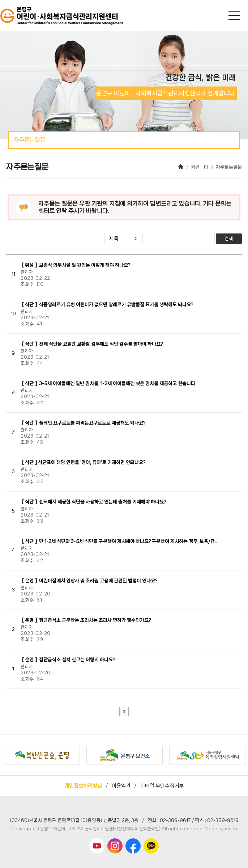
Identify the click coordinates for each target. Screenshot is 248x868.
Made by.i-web (221, 829)
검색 (229, 239)
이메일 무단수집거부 (162, 786)
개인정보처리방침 (83, 786)
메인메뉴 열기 (235, 15)
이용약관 (121, 786)
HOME (181, 167)
